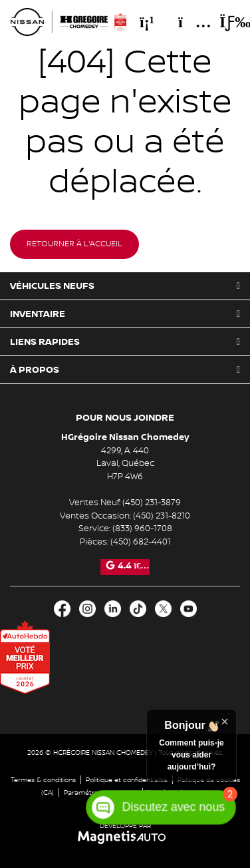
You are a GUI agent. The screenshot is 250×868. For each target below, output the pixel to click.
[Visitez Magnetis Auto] (125, 837)
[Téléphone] (147, 22)
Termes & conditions (43, 780)
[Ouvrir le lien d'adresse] (125, 464)
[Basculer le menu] (224, 22)
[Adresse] (188, 22)
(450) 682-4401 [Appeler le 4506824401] (141, 542)
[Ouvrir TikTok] (138, 609)
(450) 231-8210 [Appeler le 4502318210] (162, 516)
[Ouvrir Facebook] (62, 609)
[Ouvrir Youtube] (188, 609)
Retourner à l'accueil (74, 244)
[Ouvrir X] (163, 609)
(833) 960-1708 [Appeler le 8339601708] (142, 529)
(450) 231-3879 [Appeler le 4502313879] (152, 503)
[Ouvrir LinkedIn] (113, 609)
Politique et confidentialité (127, 780)
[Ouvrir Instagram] (87, 609)
